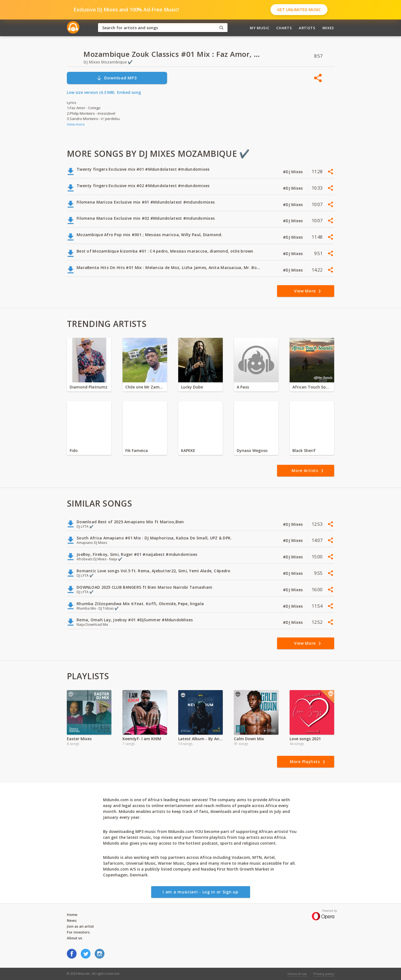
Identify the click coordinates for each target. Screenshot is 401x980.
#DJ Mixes (294, 172)
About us (74, 938)
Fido (74, 450)
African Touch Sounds (312, 387)
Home (72, 915)
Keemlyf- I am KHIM (142, 739)
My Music (260, 28)
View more (76, 124)
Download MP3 (117, 78)
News (72, 920)
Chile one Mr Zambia (145, 387)
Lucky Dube (192, 387)
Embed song (129, 92)
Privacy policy (324, 974)
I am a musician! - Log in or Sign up (200, 892)
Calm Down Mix (249, 739)
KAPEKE (188, 450)
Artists (307, 28)
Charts (284, 28)
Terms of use (297, 974)
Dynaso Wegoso (252, 450)
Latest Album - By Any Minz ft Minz (200, 739)
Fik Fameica (137, 450)
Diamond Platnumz (89, 387)
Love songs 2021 (305, 739)
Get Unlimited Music (299, 10)
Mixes (328, 28)
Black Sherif (304, 450)
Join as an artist (80, 926)
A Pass (243, 387)
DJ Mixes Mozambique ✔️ (108, 62)
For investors (78, 932)
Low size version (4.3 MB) (91, 92)
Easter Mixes (79, 739)
